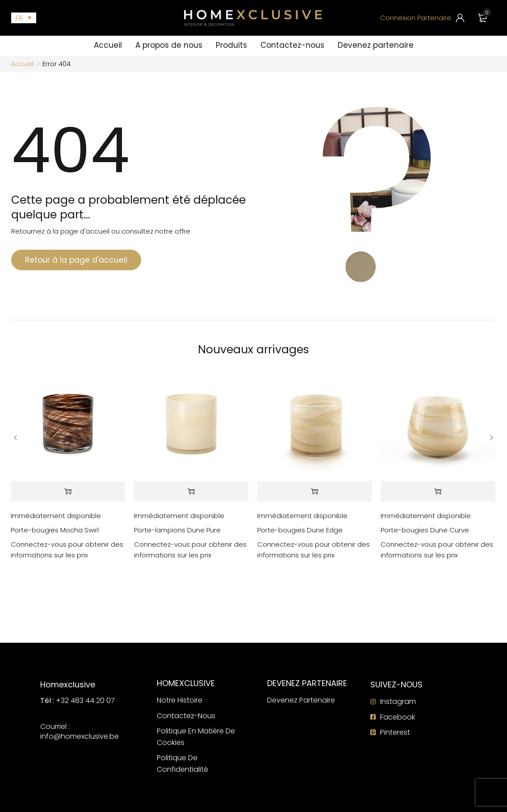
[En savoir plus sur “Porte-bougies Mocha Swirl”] (68, 492)
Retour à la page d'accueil (76, 260)
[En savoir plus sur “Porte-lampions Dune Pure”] (191, 492)
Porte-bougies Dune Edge (300, 530)
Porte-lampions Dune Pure (177, 530)
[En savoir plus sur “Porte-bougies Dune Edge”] (314, 492)
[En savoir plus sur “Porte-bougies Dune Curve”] (438, 492)
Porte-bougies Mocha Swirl (55, 530)
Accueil (23, 64)
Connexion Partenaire (416, 18)
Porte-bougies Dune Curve (425, 530)
